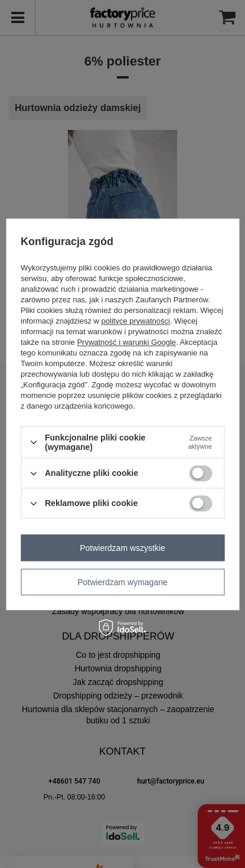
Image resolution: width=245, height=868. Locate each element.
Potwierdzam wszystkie (122, 548)
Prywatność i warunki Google (126, 342)
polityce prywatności (136, 321)
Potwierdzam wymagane (122, 582)
